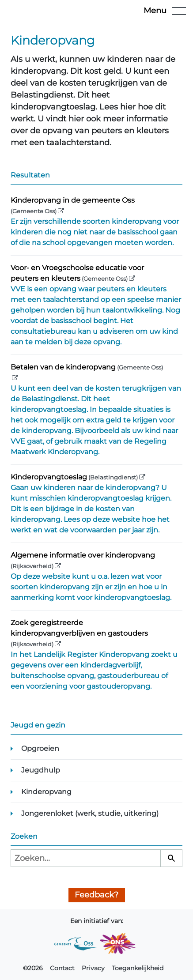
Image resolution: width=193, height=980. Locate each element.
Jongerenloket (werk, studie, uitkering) (90, 813)
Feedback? (96, 895)
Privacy (93, 968)
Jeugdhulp (41, 770)
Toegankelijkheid (138, 968)
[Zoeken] (171, 858)
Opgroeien (40, 748)
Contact (62, 968)
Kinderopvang (46, 792)
